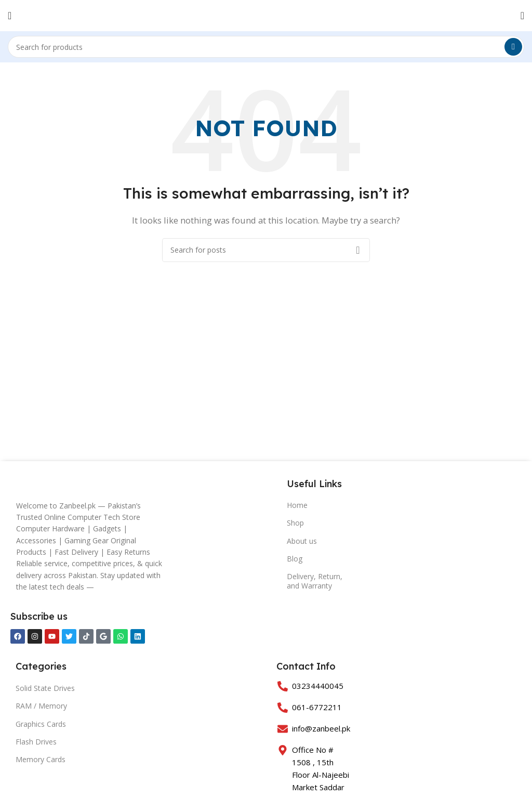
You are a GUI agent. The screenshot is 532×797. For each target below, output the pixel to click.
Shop (295, 523)
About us (302, 541)
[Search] (266, 47)
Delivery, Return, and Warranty (315, 581)
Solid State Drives (45, 688)
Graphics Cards (41, 724)
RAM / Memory (41, 706)
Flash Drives (36, 742)
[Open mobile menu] (10, 16)
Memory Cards (41, 759)
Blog (295, 559)
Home (297, 505)
